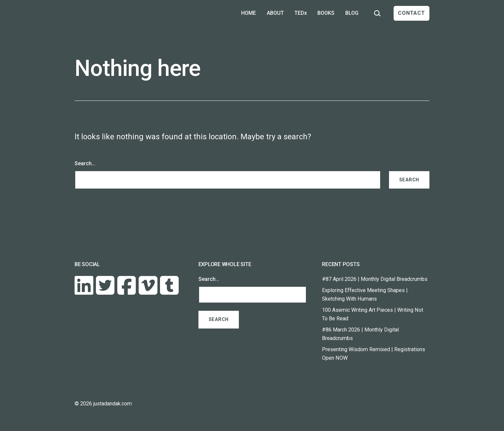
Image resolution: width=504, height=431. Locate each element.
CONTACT (412, 13)
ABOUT (275, 13)
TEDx (301, 13)
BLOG (352, 13)
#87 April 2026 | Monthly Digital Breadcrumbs (375, 279)
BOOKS (326, 13)
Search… (85, 163)
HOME (249, 13)
